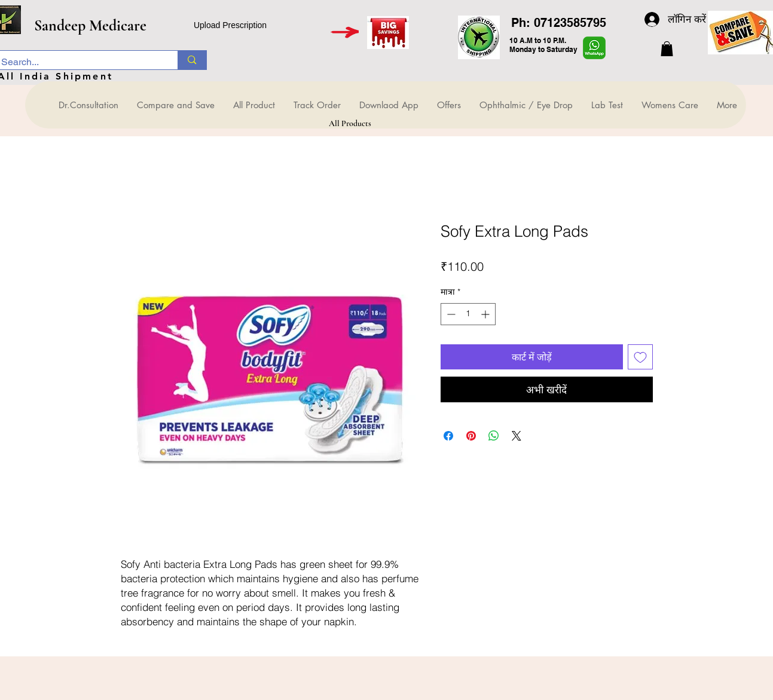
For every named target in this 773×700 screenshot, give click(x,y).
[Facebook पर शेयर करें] (448, 436)
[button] (667, 49)
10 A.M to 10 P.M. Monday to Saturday (543, 45)
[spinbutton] (468, 314)
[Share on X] (517, 436)
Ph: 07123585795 (559, 23)
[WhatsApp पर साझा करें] (494, 436)
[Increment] (486, 314)
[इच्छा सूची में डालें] (640, 357)
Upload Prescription (230, 25)
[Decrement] (450, 314)
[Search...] (77, 62)
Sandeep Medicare (90, 25)
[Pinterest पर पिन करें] (471, 436)
